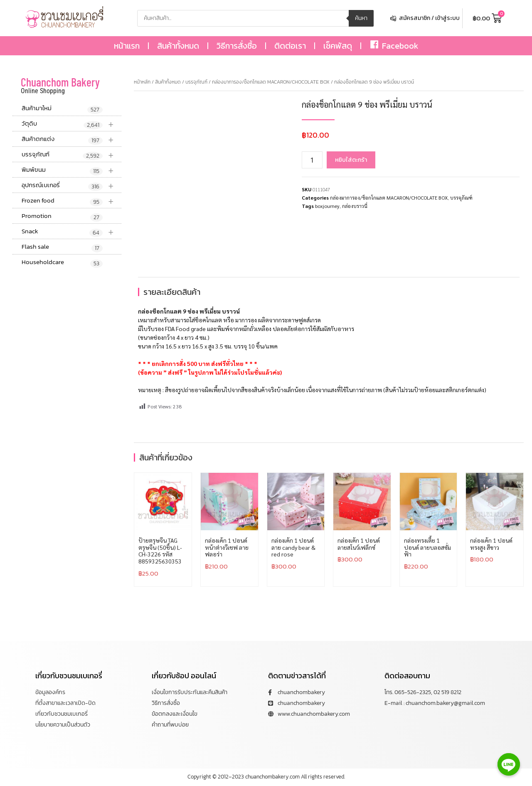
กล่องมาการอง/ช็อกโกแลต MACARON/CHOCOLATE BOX (271, 82)
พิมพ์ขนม (71, 170)
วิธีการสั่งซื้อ (237, 46)
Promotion (62, 216)
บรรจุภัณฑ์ (71, 154)
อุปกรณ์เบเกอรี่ (71, 185)
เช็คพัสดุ (338, 46)
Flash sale (62, 247)
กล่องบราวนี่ (355, 206)
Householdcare (62, 262)
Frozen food (71, 201)
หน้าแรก (127, 46)
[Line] (509, 764)
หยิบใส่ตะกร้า (351, 160)
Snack (71, 231)
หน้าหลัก (142, 82)
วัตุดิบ (71, 124)
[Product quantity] (312, 160)
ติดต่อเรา (290, 46)
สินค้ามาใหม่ (62, 109)
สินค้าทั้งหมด (178, 46)
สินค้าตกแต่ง (71, 139)
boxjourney (327, 206)
